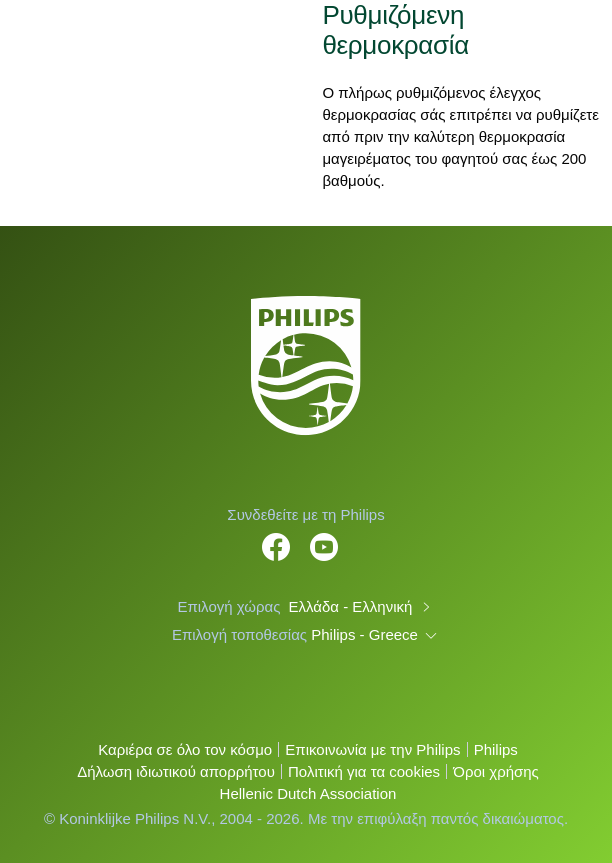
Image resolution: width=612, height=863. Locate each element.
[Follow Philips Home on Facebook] (276, 536)
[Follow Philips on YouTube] (324, 536)
